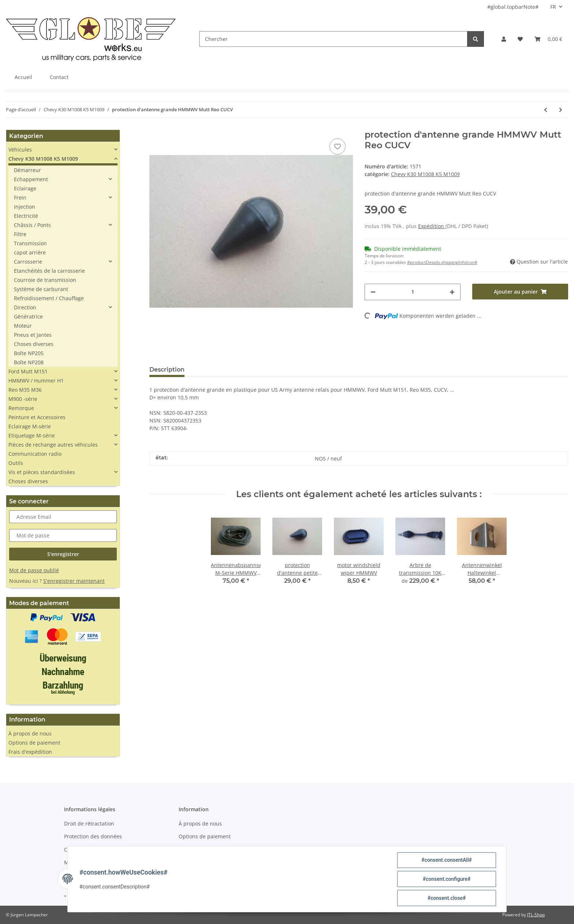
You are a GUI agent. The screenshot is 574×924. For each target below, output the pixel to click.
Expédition (432, 226)
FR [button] (553, 7)
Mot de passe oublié (34, 570)
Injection (25, 207)
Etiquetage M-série (32, 435)
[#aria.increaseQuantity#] (452, 292)
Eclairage (25, 188)
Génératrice (28, 316)
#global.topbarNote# (513, 7)
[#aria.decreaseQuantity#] (373, 292)
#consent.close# (447, 898)
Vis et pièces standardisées (42, 472)
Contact (59, 77)
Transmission (30, 243)
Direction (25, 307)
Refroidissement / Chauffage (49, 298)
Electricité (26, 216)
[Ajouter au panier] (520, 292)
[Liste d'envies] (520, 39)
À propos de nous (30, 733)
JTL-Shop (536, 915)
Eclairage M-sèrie (30, 426)
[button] (504, 39)
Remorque (21, 408)
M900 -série (23, 399)
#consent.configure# (447, 879)
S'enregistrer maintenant (74, 581)
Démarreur (27, 170)
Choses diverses (34, 344)
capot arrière (30, 252)
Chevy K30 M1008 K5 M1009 (425, 174)
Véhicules (20, 150)
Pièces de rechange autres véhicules (53, 445)
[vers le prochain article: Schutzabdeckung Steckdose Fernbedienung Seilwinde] (561, 110)
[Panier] (548, 39)
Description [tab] (167, 370)
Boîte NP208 (29, 362)
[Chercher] (333, 39)
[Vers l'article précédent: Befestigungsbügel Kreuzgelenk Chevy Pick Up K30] (546, 110)
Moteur (23, 326)
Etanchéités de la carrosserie (49, 271)
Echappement (31, 179)
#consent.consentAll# (447, 860)
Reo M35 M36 (25, 390)
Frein (20, 198)
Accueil (23, 77)
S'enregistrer (63, 554)
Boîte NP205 (29, 353)
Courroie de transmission (45, 280)
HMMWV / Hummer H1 (36, 381)
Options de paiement (34, 743)
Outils (16, 463)
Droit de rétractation (89, 824)
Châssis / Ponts (32, 225)
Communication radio (35, 454)
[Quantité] (413, 292)
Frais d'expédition (30, 752)
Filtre (20, 234)
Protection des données (93, 836)
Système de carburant (41, 289)
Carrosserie (28, 262)
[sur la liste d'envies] (338, 146)
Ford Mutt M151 (28, 371)
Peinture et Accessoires (37, 417)
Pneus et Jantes (33, 335)
